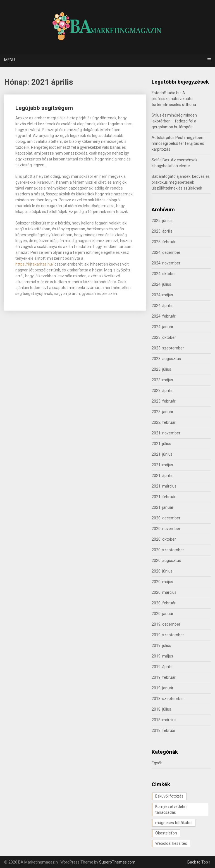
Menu (9, 60)
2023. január (163, 412)
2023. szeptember (168, 348)
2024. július (161, 284)
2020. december (166, 518)
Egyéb (157, 763)
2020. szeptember (168, 550)
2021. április (162, 476)
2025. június (162, 221)
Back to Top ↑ (199, 862)
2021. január (163, 507)
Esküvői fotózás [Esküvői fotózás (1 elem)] (169, 796)
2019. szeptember (168, 635)
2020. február (164, 603)
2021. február (164, 497)
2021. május (162, 465)
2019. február (164, 677)
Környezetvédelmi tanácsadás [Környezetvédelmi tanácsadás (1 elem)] (171, 809)
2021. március (164, 486)
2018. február (164, 730)
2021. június (162, 454)
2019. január (163, 688)
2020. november (166, 529)
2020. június (162, 571)
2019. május (162, 656)
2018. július (161, 709)
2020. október (164, 539)
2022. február (164, 422)
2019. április (162, 667)
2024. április (162, 306)
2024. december (166, 252)
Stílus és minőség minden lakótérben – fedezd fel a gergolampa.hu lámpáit (174, 121)
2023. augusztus (166, 359)
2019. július (161, 645)
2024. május (162, 295)
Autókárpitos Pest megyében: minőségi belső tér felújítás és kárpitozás (178, 143)
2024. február (164, 316)
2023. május (162, 380)
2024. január (163, 327)
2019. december (166, 624)
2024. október (164, 274)
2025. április (162, 231)
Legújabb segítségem (44, 108)
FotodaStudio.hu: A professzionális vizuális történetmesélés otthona (174, 99)
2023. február (164, 401)
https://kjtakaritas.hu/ (34, 264)
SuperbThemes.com (117, 862)
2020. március (164, 592)
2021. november (166, 433)
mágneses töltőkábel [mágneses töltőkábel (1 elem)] (174, 823)
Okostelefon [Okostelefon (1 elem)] (166, 833)
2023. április (162, 391)
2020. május (162, 582)
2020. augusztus (166, 560)
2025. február (164, 242)
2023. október (164, 337)
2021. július (161, 444)
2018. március (164, 720)
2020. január (163, 614)
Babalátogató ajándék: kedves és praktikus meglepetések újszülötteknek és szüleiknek (181, 182)
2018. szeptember (168, 699)
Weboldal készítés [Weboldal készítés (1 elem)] (171, 843)
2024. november (166, 263)
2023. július (161, 369)
